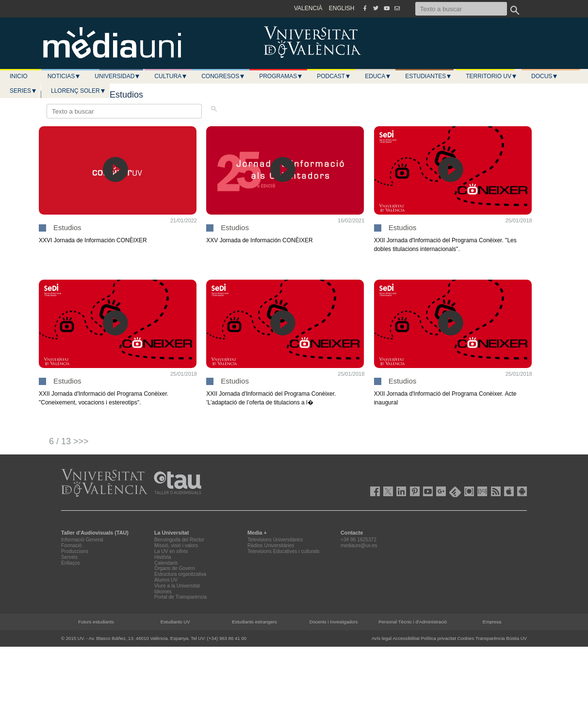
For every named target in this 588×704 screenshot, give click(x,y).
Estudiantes (428, 76)
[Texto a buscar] (461, 9)
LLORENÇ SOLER (78, 91)
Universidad (117, 76)
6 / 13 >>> (69, 441)
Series (23, 91)
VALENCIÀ (308, 8)
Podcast (334, 76)
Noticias (64, 76)
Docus (545, 76)
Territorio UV (491, 76)
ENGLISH (342, 8)
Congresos (223, 76)
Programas (281, 76)
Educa (378, 76)
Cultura (171, 76)
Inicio (19, 76)
